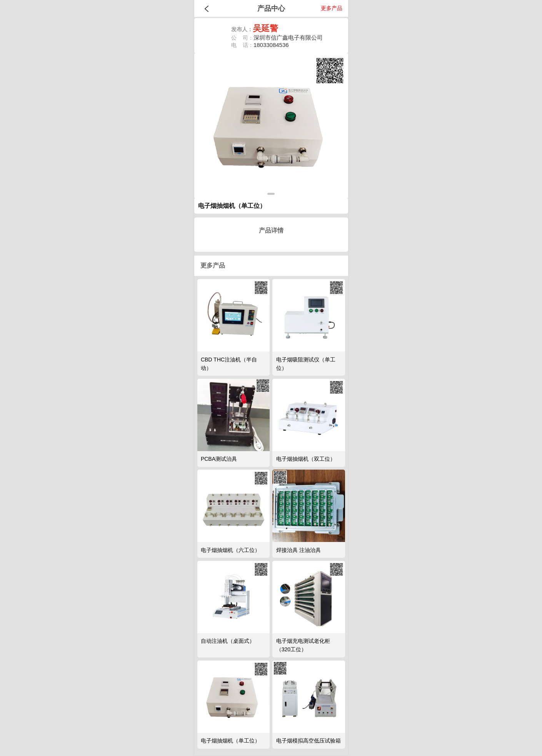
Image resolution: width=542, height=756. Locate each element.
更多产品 (332, 8)
